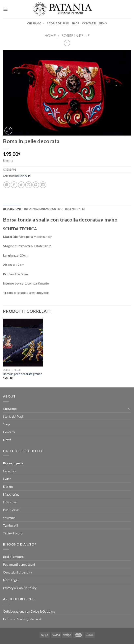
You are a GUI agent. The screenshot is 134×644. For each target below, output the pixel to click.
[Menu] (5, 9)
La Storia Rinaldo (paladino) (22, 619)
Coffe (7, 479)
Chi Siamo (36, 23)
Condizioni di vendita (18, 572)
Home (50, 36)
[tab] (12, 209)
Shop (75, 23)
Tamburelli (10, 525)
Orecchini (10, 502)
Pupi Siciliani (12, 510)
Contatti (89, 23)
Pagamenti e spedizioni (19, 564)
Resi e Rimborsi (14, 557)
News (103, 23)
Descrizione (12, 209)
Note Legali (11, 580)
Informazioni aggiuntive (43, 209)
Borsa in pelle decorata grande (23, 374)
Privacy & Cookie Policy (20, 588)
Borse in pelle (75, 36)
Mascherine (11, 494)
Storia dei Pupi (58, 23)
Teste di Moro (13, 533)
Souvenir (9, 518)
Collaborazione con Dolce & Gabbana (29, 611)
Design (8, 486)
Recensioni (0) (75, 209)
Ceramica (10, 471)
